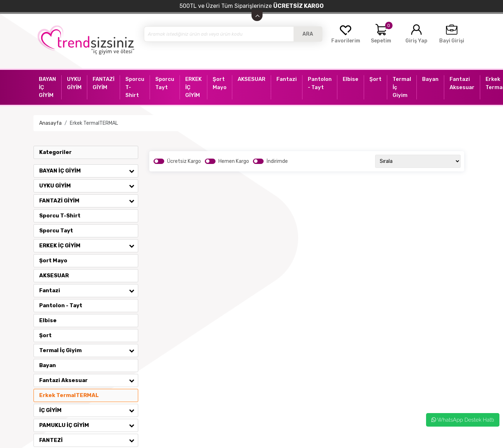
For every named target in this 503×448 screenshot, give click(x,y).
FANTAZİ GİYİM (89, 201)
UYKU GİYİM (89, 186)
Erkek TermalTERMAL (94, 123)
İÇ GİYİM (89, 410)
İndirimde (277, 161)
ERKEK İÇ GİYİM (89, 246)
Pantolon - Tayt (61, 305)
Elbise (48, 320)
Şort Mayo (53, 261)
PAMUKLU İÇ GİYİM (89, 425)
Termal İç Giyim (89, 350)
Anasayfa (50, 123)
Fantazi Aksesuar (89, 380)
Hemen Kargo (234, 161)
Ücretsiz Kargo (184, 161)
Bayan (48, 365)
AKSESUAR (54, 276)
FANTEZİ (89, 440)
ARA (308, 34)
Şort (45, 335)
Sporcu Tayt (56, 231)
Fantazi (89, 290)
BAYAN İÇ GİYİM (89, 171)
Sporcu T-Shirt (60, 216)
